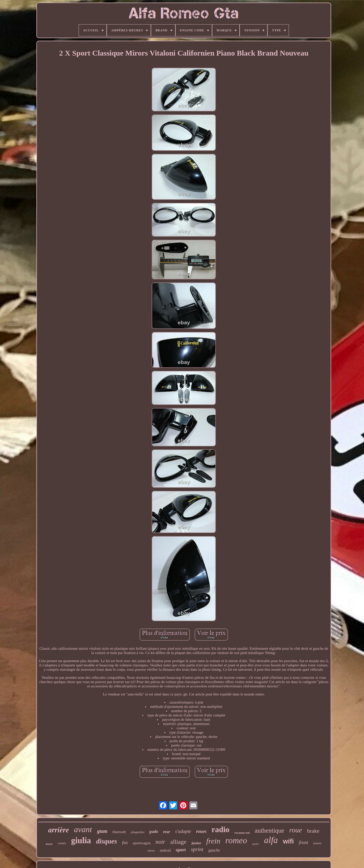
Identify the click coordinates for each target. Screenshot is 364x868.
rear (167, 832)
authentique (270, 830)
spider (256, 844)
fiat (125, 843)
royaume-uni (242, 833)
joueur (49, 844)
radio (221, 829)
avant (83, 829)
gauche (214, 850)
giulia (81, 840)
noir (160, 842)
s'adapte (183, 831)
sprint (197, 849)
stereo (151, 851)
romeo (236, 840)
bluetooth (119, 832)
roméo (62, 843)
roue (295, 830)
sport (181, 850)
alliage (178, 842)
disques (107, 841)
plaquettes (138, 832)
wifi (288, 841)
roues (201, 831)
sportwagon (142, 843)
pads (154, 831)
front (303, 842)
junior (196, 843)
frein (213, 841)
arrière (58, 830)
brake (313, 831)
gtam (102, 831)
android (165, 850)
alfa (271, 840)
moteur (317, 843)
